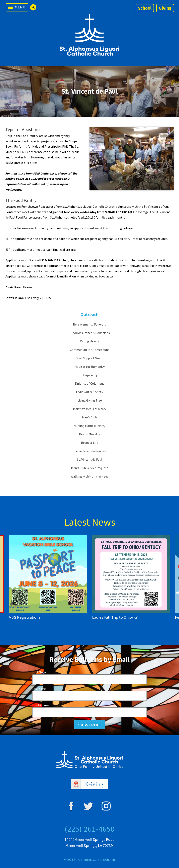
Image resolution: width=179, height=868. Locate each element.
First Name (39, 672)
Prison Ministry (89, 434)
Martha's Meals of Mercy (90, 409)
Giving (165, 8)
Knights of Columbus (90, 383)
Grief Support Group (89, 358)
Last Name (39, 689)
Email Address (41, 705)
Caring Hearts (90, 341)
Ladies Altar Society (89, 392)
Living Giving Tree (90, 400)
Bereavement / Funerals (89, 324)
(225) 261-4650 (90, 829)
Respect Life (90, 443)
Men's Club (89, 417)
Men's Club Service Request (89, 468)
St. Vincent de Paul (90, 459)
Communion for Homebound (90, 350)
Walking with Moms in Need (90, 476)
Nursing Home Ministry (89, 426)
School (145, 8)
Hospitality (89, 375)
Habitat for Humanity (90, 367)
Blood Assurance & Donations (90, 333)
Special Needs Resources (90, 451)
